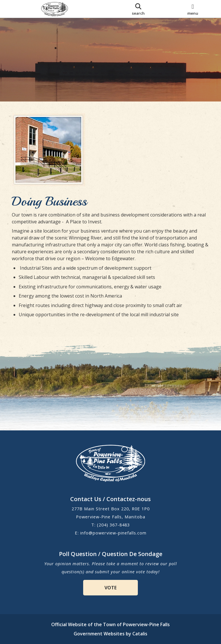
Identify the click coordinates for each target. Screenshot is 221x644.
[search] (138, 9)
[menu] (193, 9)
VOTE (110, 588)
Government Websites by (110, 634)
